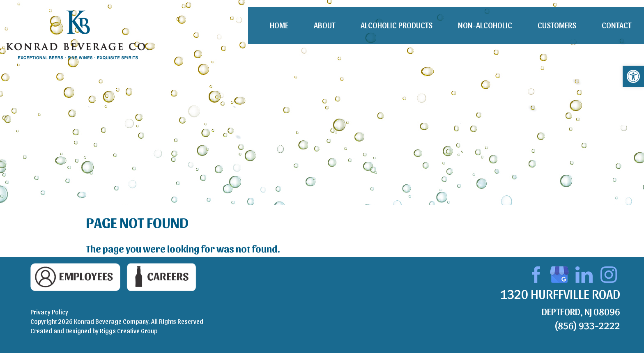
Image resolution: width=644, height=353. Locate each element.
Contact (616, 25)
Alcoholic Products (397, 25)
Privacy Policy (49, 312)
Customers (557, 25)
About (324, 25)
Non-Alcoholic (485, 25)
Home (279, 25)
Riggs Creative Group (129, 331)
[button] (633, 76)
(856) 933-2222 (587, 325)
